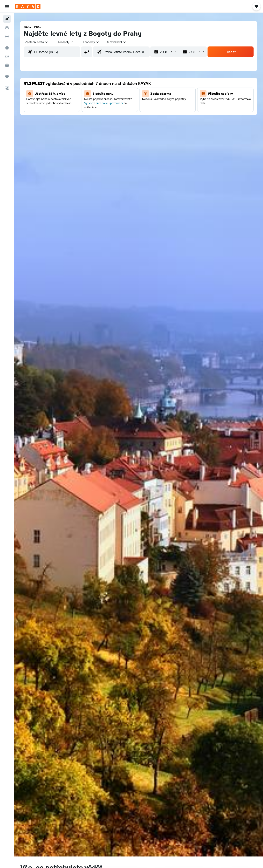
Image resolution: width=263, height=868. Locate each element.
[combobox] (37, 42)
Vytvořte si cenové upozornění (104, 103)
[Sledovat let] (7, 57)
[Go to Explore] (7, 48)
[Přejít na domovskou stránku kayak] (28, 6)
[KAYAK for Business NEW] (7, 65)
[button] (7, 6)
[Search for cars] (7, 36)
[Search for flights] (7, 19)
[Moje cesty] (7, 77)
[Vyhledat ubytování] (7, 28)
